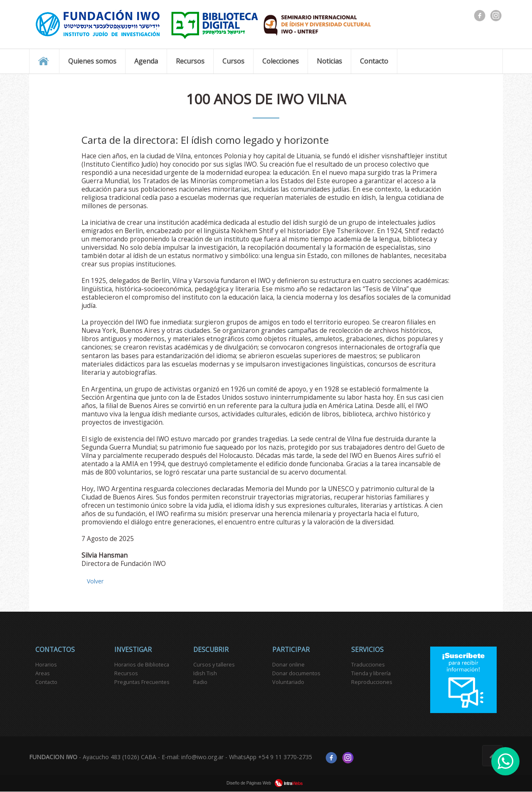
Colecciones (281, 61)
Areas (43, 673)
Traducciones (368, 665)
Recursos (190, 61)
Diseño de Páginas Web (266, 783)
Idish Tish (205, 673)
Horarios (46, 665)
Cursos (233, 61)
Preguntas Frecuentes (142, 682)
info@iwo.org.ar (202, 757)
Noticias (329, 61)
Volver (95, 581)
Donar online (288, 665)
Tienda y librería (371, 673)
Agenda (146, 61)
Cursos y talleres (214, 665)
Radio (200, 682)
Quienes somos (92, 61)
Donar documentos (296, 673)
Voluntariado (288, 682)
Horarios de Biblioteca (142, 665)
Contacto (374, 61)
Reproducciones (372, 682)
